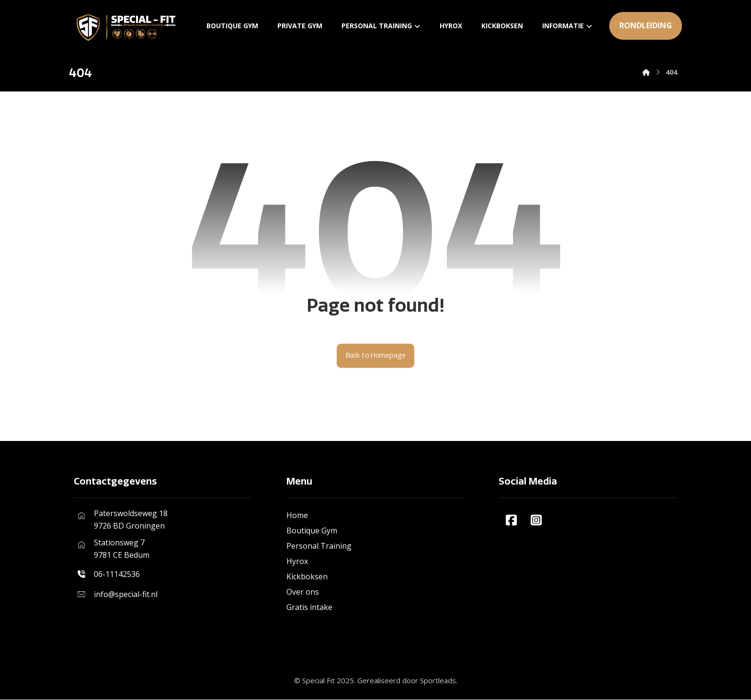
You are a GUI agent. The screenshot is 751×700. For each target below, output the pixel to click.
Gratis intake (309, 608)
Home (297, 516)
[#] (511, 520)
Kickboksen (307, 577)
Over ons (303, 592)
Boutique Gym (312, 531)
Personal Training (319, 546)
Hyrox (297, 562)
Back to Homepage (376, 356)
